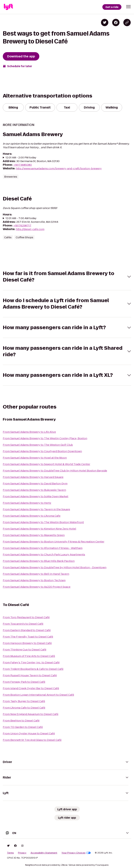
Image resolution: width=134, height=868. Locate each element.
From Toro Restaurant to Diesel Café (26, 617)
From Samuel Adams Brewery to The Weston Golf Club (38, 445)
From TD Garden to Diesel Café (23, 727)
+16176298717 (22, 225)
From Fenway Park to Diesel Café (24, 682)
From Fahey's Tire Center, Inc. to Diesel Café (31, 662)
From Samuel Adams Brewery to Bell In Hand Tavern (36, 574)
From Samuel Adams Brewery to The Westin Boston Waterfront (43, 522)
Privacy (22, 853)
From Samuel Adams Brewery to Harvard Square (33, 477)
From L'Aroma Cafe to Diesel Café (24, 708)
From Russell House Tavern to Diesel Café (30, 675)
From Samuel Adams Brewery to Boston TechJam (34, 580)
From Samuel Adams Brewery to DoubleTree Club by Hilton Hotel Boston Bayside (55, 471)
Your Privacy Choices (76, 853)
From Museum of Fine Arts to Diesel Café (29, 656)
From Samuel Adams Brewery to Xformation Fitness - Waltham (43, 548)
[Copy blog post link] (127, 23)
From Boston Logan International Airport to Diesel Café (38, 695)
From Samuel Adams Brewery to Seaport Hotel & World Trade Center (46, 464)
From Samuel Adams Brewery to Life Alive (29, 432)
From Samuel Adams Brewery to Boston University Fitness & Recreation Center (54, 542)
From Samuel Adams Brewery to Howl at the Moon (35, 458)
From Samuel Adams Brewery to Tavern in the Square (36, 509)
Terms (10, 853)
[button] (128, 7)
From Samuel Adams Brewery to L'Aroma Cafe (32, 516)
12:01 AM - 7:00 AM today (21, 218)
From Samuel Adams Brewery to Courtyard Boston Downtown (42, 451)
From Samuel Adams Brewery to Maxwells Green (34, 535)
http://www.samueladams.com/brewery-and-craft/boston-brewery (59, 168)
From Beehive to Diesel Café (21, 721)
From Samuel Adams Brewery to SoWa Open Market (36, 496)
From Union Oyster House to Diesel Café (29, 733)
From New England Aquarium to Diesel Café (31, 714)
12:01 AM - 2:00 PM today (21, 157)
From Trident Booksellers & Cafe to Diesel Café (33, 669)
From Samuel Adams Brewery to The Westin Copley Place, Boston (45, 438)
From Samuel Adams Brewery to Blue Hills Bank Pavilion (39, 561)
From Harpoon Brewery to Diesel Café (27, 643)
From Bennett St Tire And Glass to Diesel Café (32, 740)
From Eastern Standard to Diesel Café (27, 630)
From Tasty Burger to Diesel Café (24, 701)
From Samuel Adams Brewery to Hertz (27, 503)
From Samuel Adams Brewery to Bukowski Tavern (34, 490)
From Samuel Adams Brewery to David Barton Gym (35, 483)
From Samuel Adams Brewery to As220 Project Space (37, 587)
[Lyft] (8, 7)
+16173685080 (23, 165)
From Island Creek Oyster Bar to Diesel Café (31, 688)
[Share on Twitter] (105, 23)
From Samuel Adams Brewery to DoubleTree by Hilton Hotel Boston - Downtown (55, 567)
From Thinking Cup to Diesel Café (25, 650)
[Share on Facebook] (116, 23)
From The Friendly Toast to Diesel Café (28, 637)
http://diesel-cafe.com (30, 229)
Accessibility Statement (44, 853)
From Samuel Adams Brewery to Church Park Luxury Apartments (44, 554)
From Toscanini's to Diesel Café (23, 624)
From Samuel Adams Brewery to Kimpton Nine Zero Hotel (39, 529)
